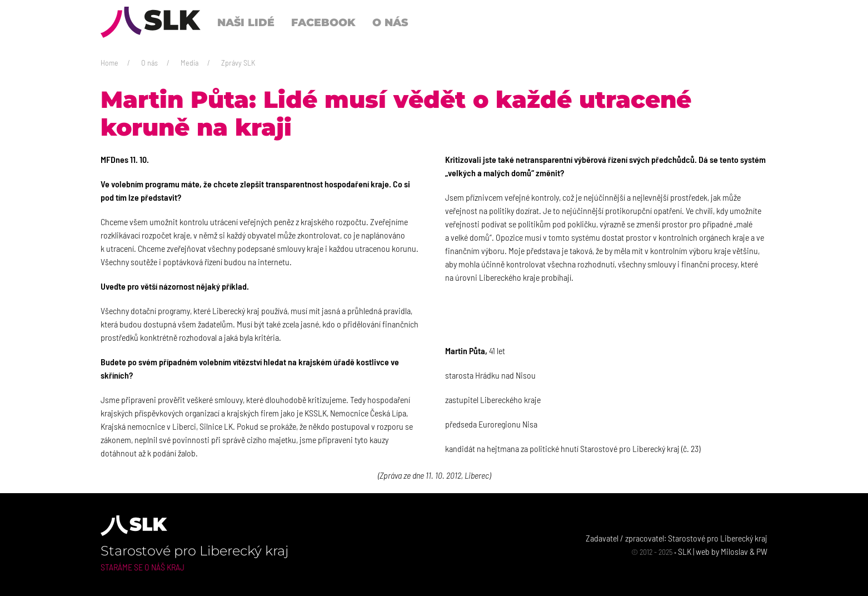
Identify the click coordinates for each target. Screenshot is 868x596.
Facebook (323, 22)
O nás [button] (390, 22)
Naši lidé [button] (246, 22)
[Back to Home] (151, 22)
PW (762, 551)
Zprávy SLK (238, 63)
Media (189, 63)
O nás (149, 63)
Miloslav (734, 551)
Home (109, 63)
